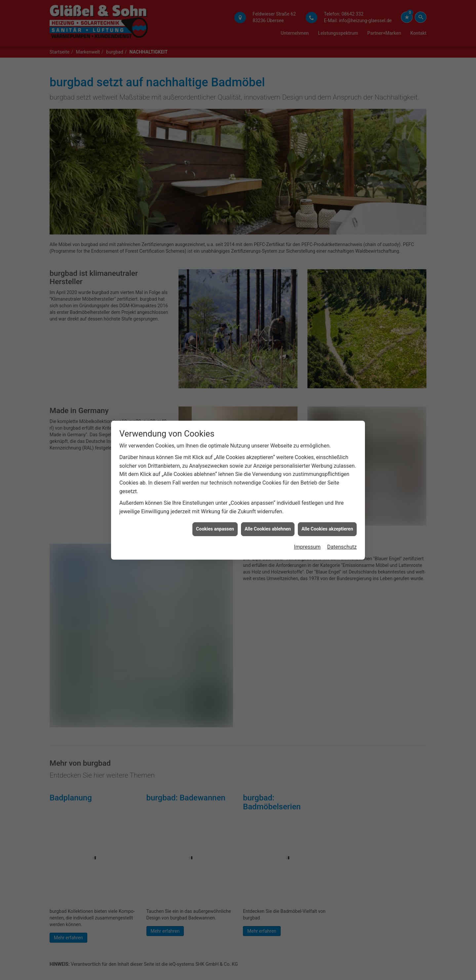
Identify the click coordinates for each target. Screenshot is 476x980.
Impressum (307, 526)
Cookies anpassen (215, 508)
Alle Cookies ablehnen (268, 508)
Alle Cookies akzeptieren (327, 508)
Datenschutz (342, 526)
